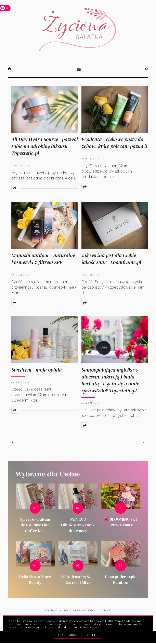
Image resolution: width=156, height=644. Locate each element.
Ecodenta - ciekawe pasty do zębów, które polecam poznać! (114, 143)
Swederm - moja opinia (37, 370)
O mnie (106, 610)
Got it (92, 635)
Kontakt (51, 610)
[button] (78, 70)
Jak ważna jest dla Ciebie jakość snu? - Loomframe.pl (111, 259)
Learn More (68, 635)
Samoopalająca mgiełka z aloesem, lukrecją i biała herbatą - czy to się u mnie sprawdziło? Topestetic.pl (110, 380)
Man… (16, 293)
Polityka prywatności (79, 610)
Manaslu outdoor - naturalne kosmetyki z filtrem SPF (43, 259)
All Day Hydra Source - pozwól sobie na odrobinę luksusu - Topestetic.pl (45, 146)
